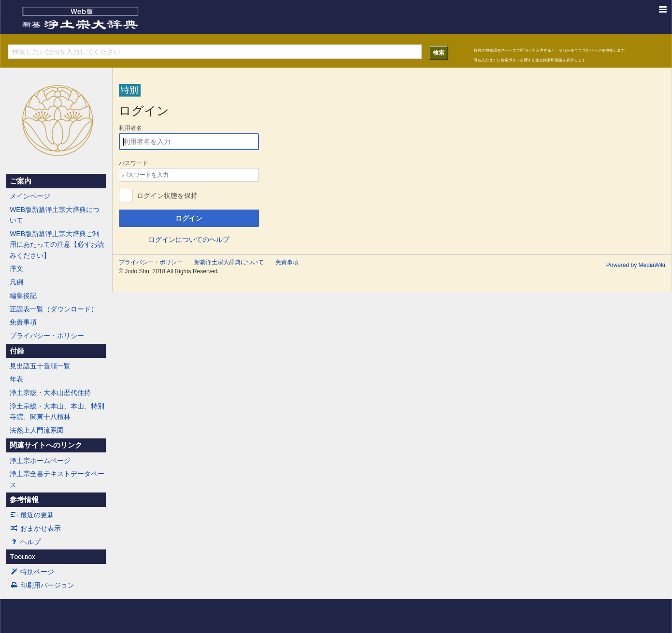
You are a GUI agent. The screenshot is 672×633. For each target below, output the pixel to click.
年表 (16, 379)
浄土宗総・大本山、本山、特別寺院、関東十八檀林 (57, 411)
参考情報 (24, 500)
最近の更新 (32, 515)
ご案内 (21, 181)
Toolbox (22, 557)
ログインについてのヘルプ (189, 239)
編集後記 (23, 295)
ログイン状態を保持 (167, 196)
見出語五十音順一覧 (40, 366)
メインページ (30, 196)
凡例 (16, 282)
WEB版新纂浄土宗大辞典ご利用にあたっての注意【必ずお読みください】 (57, 245)
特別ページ (32, 572)
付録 (17, 351)
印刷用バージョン (42, 585)
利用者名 (130, 128)
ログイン (189, 218)
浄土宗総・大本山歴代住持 (50, 393)
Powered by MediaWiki (636, 265)
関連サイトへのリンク (46, 445)
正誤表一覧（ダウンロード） (54, 309)
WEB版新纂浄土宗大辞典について (55, 215)
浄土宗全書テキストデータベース (57, 479)
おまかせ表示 (35, 528)
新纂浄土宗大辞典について (229, 262)
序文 (16, 268)
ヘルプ (25, 542)
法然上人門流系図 (37, 430)
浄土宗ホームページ (40, 461)
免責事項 (23, 322)
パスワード (133, 163)
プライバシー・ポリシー (47, 336)
